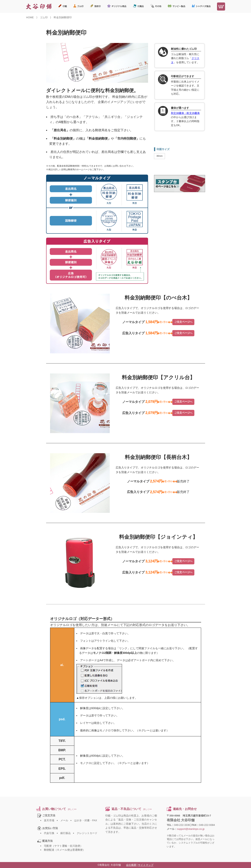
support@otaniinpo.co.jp (191, 829)
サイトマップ (146, 865)
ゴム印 (44, 17)
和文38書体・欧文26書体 (185, 113)
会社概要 (131, 865)
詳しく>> (72, 809)
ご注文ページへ (183, 322)
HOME (30, 17)
